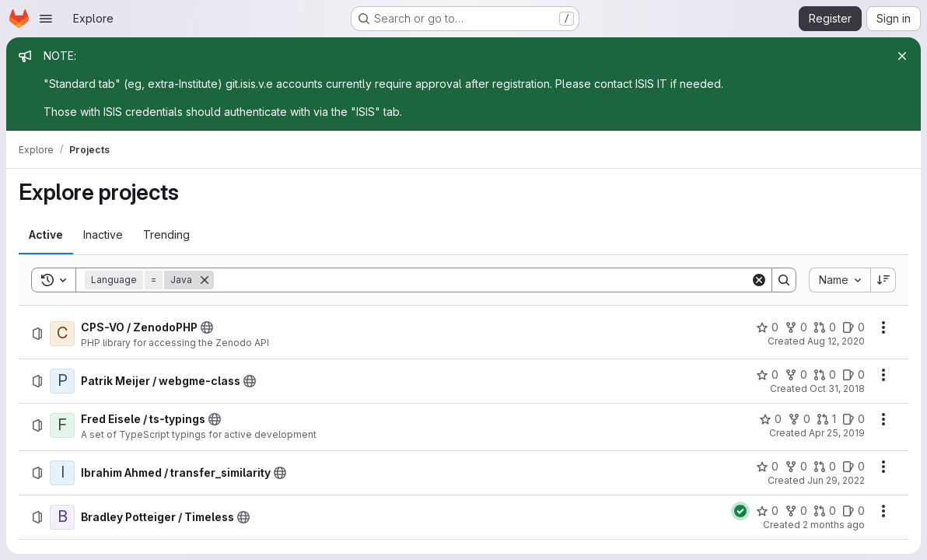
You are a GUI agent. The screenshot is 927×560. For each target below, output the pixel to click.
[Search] (482, 280)
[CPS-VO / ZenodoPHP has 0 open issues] (854, 327)
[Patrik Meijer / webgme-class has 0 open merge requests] (825, 375)
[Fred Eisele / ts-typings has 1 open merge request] (826, 419)
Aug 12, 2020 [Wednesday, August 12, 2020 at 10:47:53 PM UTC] (836, 341)
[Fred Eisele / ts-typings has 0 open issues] (854, 419)
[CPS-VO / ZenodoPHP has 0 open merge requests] (825, 327)
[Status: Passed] (740, 511)
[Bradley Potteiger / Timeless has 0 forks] (796, 511)
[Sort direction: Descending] (883, 280)
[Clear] (759, 280)
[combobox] (840, 280)
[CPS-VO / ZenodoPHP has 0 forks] (796, 327)
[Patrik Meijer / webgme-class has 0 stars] (767, 375)
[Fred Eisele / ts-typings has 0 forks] (799, 419)
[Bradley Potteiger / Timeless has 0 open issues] (854, 511)
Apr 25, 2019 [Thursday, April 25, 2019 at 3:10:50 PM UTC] (837, 433)
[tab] (46, 235)
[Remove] (205, 280)
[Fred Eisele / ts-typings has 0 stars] (770, 419)
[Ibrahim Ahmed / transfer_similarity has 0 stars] (767, 467)
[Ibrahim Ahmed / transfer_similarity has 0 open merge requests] (825, 467)
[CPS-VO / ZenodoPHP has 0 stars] (767, 327)
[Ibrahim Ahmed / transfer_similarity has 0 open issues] (854, 467)
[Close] (902, 56)
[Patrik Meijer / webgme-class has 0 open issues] (854, 375)
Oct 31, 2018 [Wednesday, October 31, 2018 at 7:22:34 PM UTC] (837, 388)
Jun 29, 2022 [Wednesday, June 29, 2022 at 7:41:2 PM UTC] (836, 480)
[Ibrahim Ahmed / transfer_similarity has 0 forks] (796, 467)
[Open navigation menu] (46, 19)
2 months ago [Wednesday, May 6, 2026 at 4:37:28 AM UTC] (834, 525)
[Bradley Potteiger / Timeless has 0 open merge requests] (825, 511)
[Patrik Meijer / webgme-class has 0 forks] (796, 375)
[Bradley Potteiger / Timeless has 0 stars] (767, 511)
